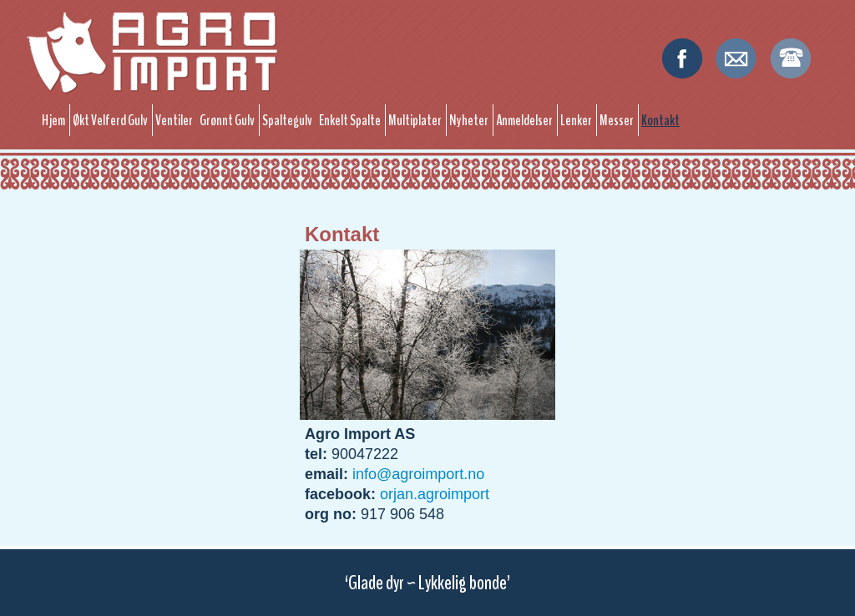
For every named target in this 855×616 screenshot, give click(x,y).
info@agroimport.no (418, 474)
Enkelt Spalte (350, 120)
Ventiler (174, 120)
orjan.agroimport (435, 494)
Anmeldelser (524, 120)
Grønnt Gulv (227, 120)
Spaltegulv (287, 120)
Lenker (576, 120)
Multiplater (415, 120)
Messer (617, 120)
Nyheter (469, 120)
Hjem (53, 120)
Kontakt (660, 120)
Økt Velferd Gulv (110, 120)
